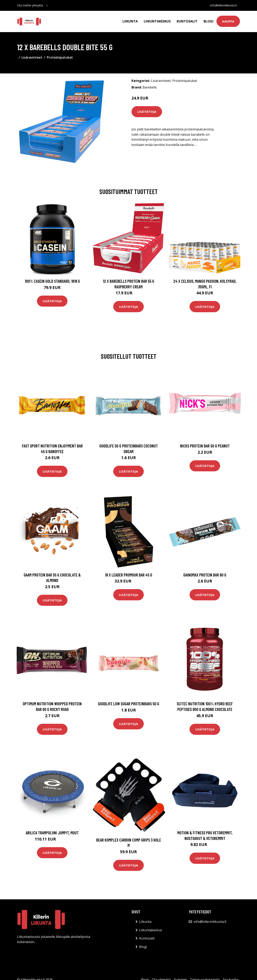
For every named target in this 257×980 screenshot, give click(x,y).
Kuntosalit (187, 21)
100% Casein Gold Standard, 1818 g (52, 281)
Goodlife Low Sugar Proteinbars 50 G (129, 704)
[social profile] (47, 5)
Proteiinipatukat (60, 57)
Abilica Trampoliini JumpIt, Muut (52, 833)
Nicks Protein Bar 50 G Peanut (205, 446)
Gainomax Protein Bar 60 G (205, 575)
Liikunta (130, 21)
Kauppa (228, 21)
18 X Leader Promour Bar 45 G (129, 575)
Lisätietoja (147, 112)
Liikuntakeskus (157, 21)
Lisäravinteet (32, 57)
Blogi (209, 21)
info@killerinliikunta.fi (223, 5)
